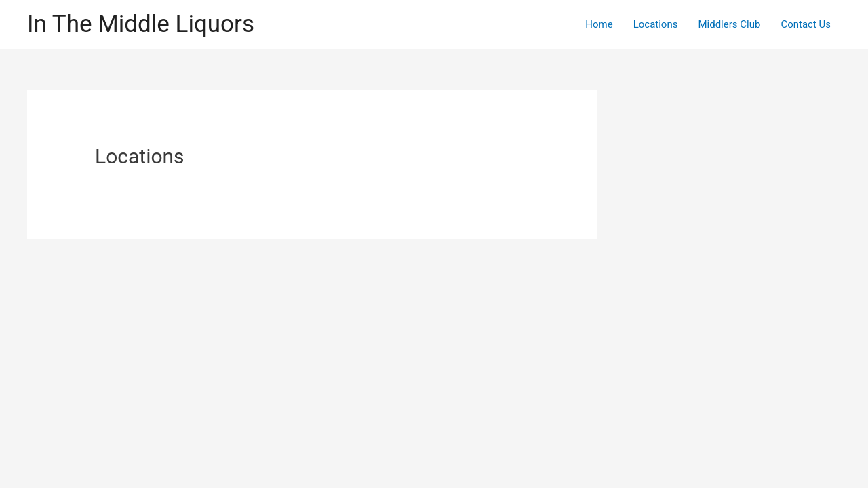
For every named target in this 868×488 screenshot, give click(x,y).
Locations (656, 24)
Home (599, 24)
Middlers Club (729, 24)
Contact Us (806, 24)
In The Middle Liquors (141, 24)
